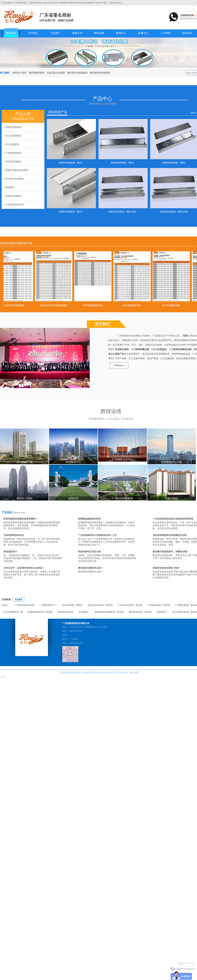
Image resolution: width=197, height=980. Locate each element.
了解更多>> (119, 365)
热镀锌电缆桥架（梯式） (71, 163)
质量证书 (77, 33)
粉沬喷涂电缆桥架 (15, 179)
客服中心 (143, 33)
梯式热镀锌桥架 (37, 73)
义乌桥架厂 (84, 612)
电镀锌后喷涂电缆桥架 (17, 170)
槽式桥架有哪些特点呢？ (91, 568)
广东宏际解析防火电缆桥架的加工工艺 (97, 535)
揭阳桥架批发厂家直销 (140, 612)
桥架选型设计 (10, 552)
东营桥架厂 (162, 612)
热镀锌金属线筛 (14, 196)
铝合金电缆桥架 (14, 136)
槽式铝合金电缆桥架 (77, 73)
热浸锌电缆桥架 (14, 161)
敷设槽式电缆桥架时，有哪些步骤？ (171, 552)
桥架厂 (6, 605)
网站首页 (11, 33)
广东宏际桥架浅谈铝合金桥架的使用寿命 (173, 519)
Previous (4, 53)
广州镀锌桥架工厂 (48, 605)
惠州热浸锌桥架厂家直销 (100, 605)
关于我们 (33, 33)
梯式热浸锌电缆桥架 (100, 73)
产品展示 (55, 33)
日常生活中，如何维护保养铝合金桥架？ (24, 568)
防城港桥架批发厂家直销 (40, 612)
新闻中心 (121, 33)
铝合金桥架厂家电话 (73, 605)
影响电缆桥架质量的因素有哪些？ (21, 519)
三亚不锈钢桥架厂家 (13, 612)
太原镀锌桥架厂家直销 (159, 605)
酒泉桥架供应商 (65, 612)
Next (193, 53)
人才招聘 (165, 33)
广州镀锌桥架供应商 (24, 605)
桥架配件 (10, 187)
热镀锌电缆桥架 (14, 127)
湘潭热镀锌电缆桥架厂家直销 (109, 612)
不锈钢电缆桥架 (14, 153)
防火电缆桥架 (12, 144)
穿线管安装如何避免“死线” (166, 568)
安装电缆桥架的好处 (14, 535)
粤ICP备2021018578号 (106, 672)
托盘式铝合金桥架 (56, 73)
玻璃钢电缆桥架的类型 (89, 519)
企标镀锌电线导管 (15, 205)
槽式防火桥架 (20, 73)
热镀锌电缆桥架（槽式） (123, 163)
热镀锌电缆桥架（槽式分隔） (123, 212)
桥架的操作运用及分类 (89, 552)
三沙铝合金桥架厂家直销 (130, 605)
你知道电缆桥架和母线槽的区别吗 (170, 535)
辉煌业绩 (99, 33)
